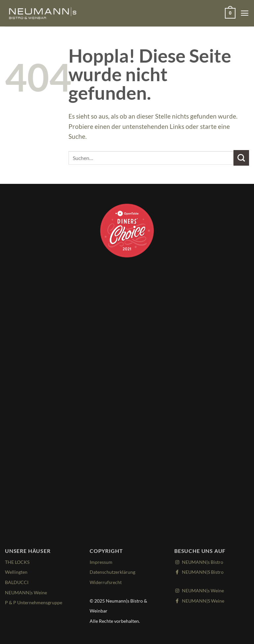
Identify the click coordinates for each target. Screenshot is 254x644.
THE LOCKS (18, 562)
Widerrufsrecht (106, 582)
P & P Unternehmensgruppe (35, 602)
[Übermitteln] (241, 158)
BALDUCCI (17, 582)
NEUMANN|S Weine (201, 601)
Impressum (102, 562)
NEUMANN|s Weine (27, 592)
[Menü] (244, 13)
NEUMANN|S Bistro (201, 572)
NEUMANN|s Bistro (200, 562)
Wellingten (17, 572)
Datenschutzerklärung (114, 572)
